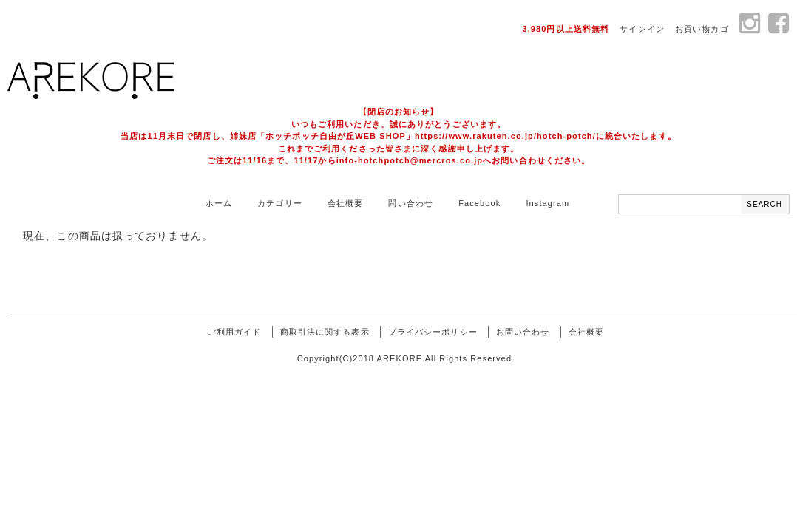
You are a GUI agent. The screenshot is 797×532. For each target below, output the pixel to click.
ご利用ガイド (235, 332)
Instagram (547, 203)
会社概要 (345, 203)
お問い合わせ (523, 332)
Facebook (479, 203)
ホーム (219, 203)
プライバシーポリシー (433, 332)
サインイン (642, 29)
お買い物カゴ (702, 29)
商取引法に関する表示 (325, 332)
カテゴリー (280, 203)
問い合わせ (411, 203)
